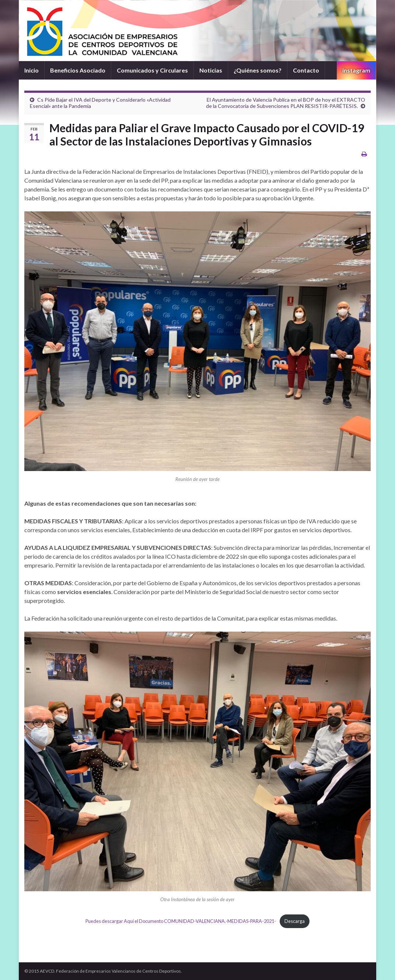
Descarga (295, 921)
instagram (356, 70)
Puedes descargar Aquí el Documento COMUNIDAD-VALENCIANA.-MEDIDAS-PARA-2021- (181, 921)
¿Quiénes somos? (258, 70)
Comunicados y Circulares (152, 70)
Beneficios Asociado (78, 70)
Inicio (32, 70)
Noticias (211, 70)
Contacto (306, 70)
